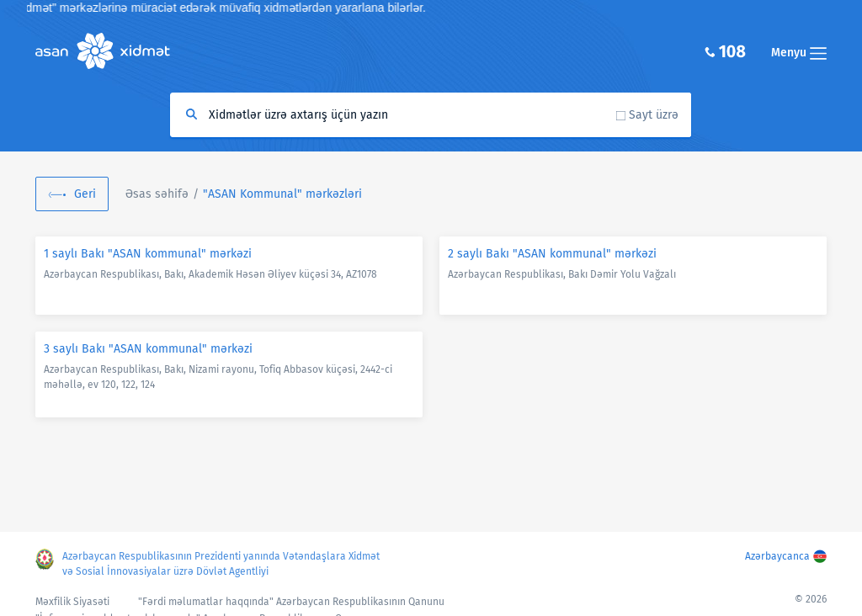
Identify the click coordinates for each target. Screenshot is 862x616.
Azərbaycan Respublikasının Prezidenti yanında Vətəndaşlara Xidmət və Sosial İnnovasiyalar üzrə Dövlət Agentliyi (221, 564)
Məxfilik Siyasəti (72, 602)
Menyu (799, 53)
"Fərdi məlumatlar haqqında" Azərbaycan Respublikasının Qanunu (291, 602)
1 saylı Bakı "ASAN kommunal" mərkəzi (148, 254)
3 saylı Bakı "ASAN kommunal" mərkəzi (148, 349)
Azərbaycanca (777, 556)
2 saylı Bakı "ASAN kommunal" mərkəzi (552, 254)
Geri (85, 194)
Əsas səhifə (157, 194)
